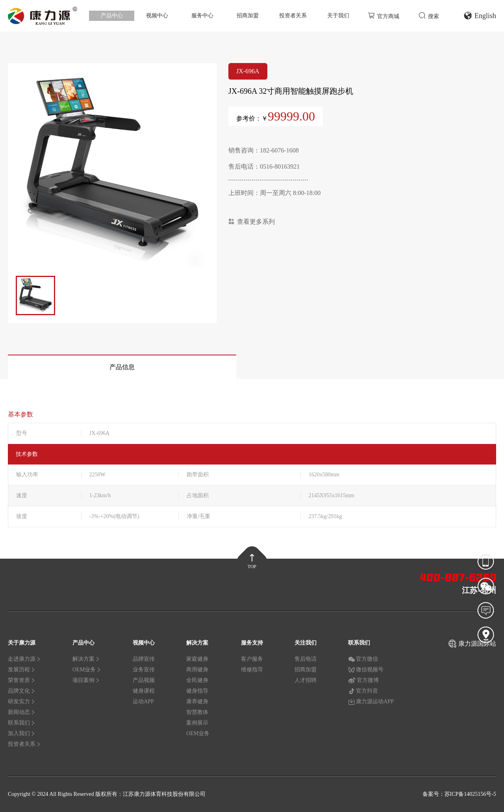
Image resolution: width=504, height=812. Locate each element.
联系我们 (22, 723)
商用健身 (197, 670)
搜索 (429, 16)
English (480, 16)
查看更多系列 (252, 222)
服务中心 (202, 16)
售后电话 (306, 659)
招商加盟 (248, 16)
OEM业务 (87, 670)
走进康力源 (24, 659)
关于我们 (338, 16)
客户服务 (252, 659)
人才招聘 (306, 680)
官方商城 (384, 16)
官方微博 (363, 680)
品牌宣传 (144, 659)
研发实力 (22, 701)
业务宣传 (144, 670)
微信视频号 (366, 670)
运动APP (143, 701)
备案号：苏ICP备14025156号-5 (459, 794)
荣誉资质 (22, 680)
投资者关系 (293, 16)
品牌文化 (22, 691)
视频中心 (157, 16)
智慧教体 (197, 712)
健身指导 (197, 691)
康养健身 (197, 701)
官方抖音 (363, 691)
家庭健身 (197, 659)
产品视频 (144, 680)
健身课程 (144, 691)
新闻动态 (22, 712)
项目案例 (86, 680)
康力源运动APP (371, 702)
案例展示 (197, 723)
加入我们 (22, 733)
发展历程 (22, 670)
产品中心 (112, 16)
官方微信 (363, 659)
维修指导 (252, 670)
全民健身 (197, 680)
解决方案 (86, 659)
